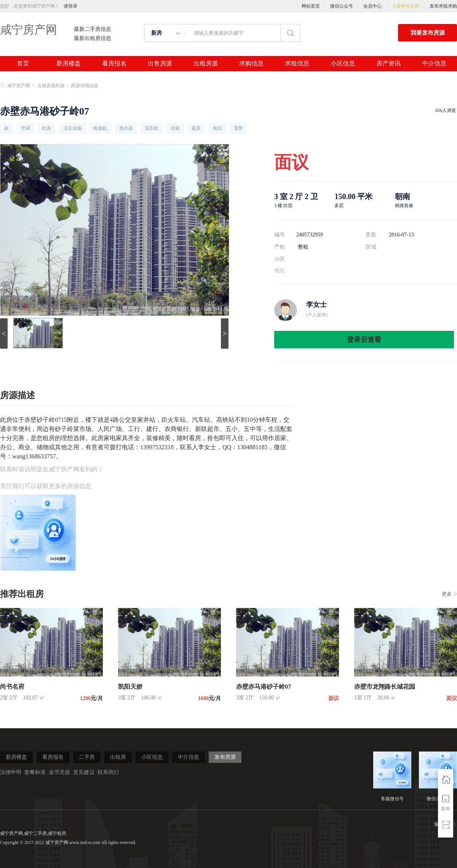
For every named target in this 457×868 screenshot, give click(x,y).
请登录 (70, 6)
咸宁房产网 (29, 30)
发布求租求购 (443, 6)
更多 (449, 594)
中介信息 (434, 64)
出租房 (118, 757)
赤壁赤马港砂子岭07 (264, 687)
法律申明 (11, 772)
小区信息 (343, 64)
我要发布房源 (428, 33)
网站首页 (311, 6)
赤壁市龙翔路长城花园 (385, 687)
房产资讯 (388, 64)
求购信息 (251, 64)
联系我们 (108, 772)
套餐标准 (35, 772)
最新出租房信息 (93, 38)
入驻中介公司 (406, 6)
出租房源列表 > (54, 86)
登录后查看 (364, 340)
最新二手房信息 (93, 29)
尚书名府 (12, 687)
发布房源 (225, 757)
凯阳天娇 (130, 687)
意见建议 (84, 772)
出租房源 (206, 64)
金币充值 (59, 772)
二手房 (87, 757)
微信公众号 (342, 6)
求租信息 (297, 64)
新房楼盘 (69, 64)
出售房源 (160, 64)
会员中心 (372, 6)
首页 (23, 64)
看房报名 (114, 64)
